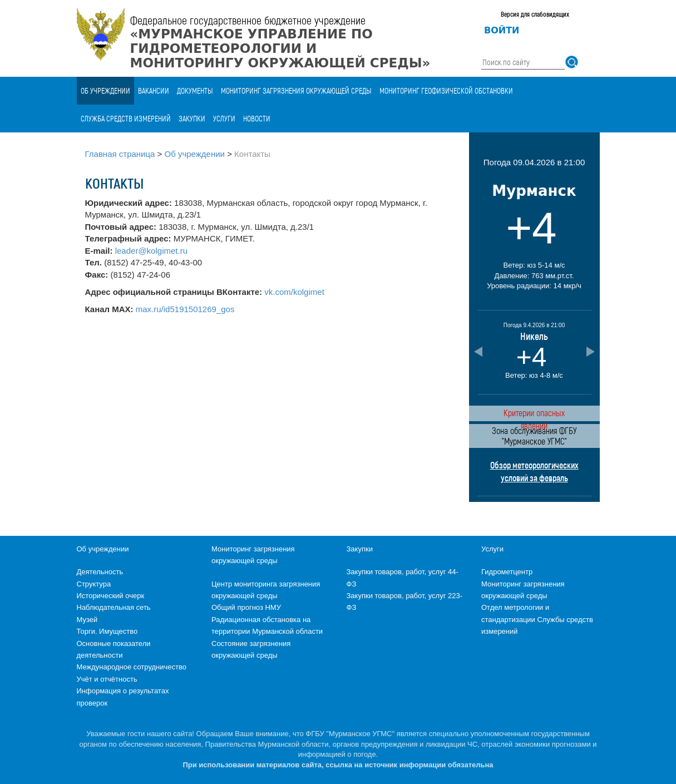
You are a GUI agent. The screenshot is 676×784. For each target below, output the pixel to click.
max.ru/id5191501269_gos (185, 309)
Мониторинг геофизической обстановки (446, 90)
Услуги (224, 118)
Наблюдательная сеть (114, 607)
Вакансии (154, 90)
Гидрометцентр (507, 572)
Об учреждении (105, 90)
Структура (94, 584)
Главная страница (120, 154)
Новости (257, 118)
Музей (87, 620)
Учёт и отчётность (107, 679)
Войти (502, 30)
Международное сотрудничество (132, 667)
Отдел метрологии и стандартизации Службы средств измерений (537, 619)
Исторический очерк (111, 596)
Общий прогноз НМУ (246, 607)
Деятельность (100, 572)
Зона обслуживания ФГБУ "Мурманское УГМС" (534, 436)
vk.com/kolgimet (294, 292)
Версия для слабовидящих (535, 14)
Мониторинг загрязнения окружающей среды (296, 90)
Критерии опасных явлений (534, 414)
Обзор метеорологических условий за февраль (534, 471)
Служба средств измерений (126, 118)
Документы (195, 90)
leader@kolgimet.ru (151, 251)
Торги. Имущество (107, 631)
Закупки (192, 118)
